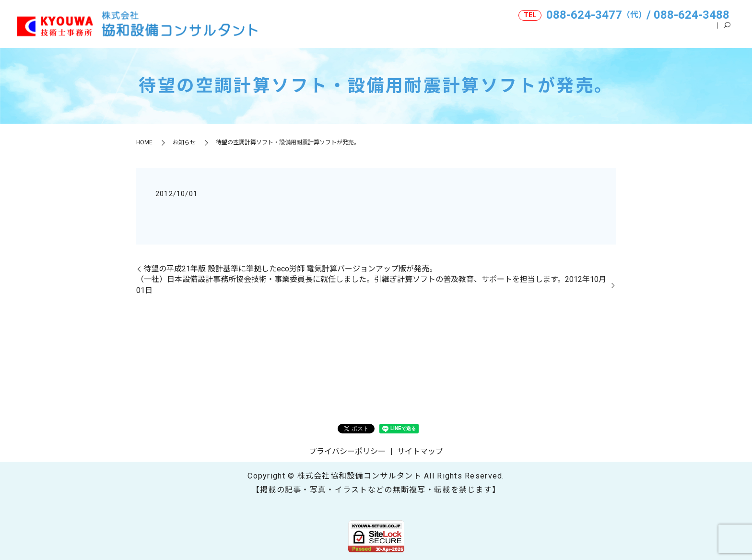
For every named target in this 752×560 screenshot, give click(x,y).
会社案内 (505, 33)
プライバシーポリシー (347, 451)
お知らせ (184, 142)
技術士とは (643, 33)
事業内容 (552, 33)
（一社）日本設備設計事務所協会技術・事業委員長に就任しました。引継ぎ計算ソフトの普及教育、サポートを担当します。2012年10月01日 (371, 285)
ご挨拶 (596, 33)
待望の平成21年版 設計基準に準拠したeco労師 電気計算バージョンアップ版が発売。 (290, 269)
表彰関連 (693, 33)
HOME (462, 33)
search (727, 33)
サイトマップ (420, 451)
